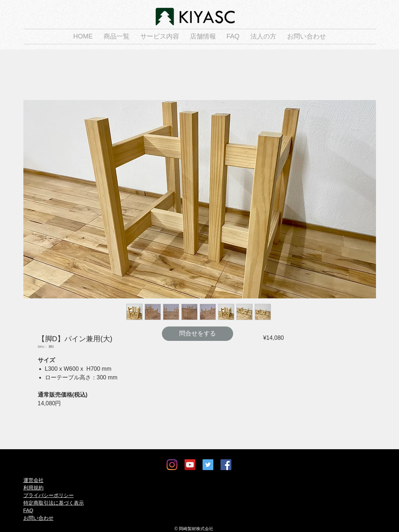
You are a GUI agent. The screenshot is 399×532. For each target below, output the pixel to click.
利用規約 (33, 488)
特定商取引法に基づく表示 (54, 503)
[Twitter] (208, 465)
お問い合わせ (38, 518)
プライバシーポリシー (49, 495)
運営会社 (33, 480)
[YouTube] (190, 465)
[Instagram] (172, 465)
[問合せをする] (198, 334)
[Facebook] (226, 465)
